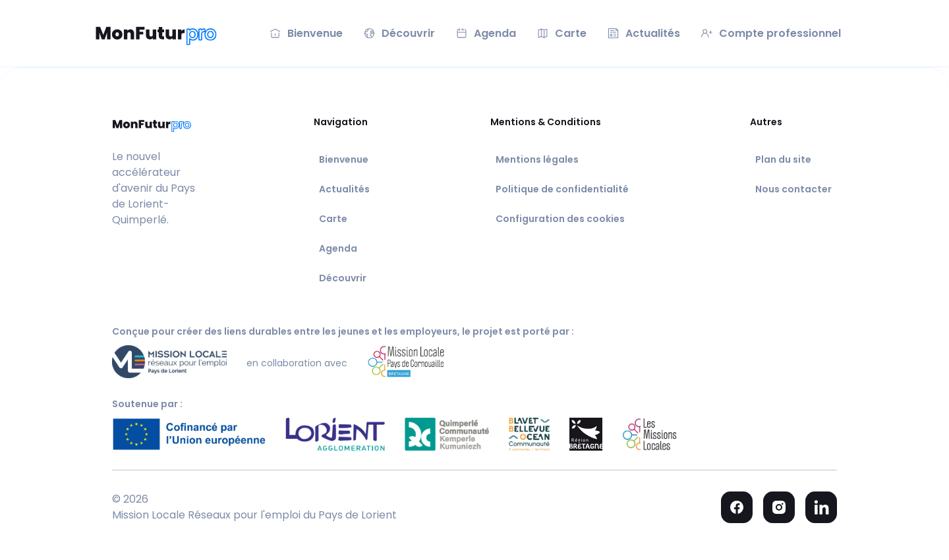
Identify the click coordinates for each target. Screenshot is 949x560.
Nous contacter (793, 189)
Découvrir (343, 278)
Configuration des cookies (560, 219)
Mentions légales (537, 159)
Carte (333, 219)
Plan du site (783, 159)
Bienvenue (344, 159)
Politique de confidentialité (562, 189)
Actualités (344, 189)
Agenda (338, 248)
